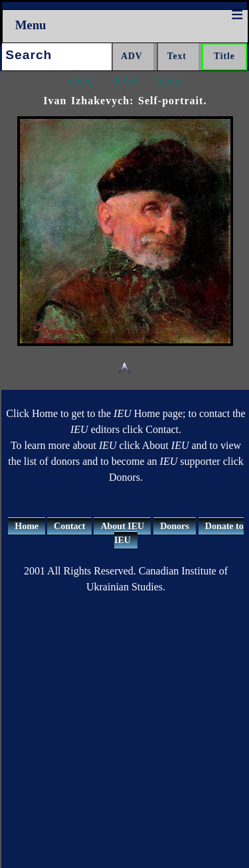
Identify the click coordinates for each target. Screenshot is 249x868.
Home (27, 526)
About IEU (122, 526)
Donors (175, 526)
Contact (69, 526)
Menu (31, 25)
